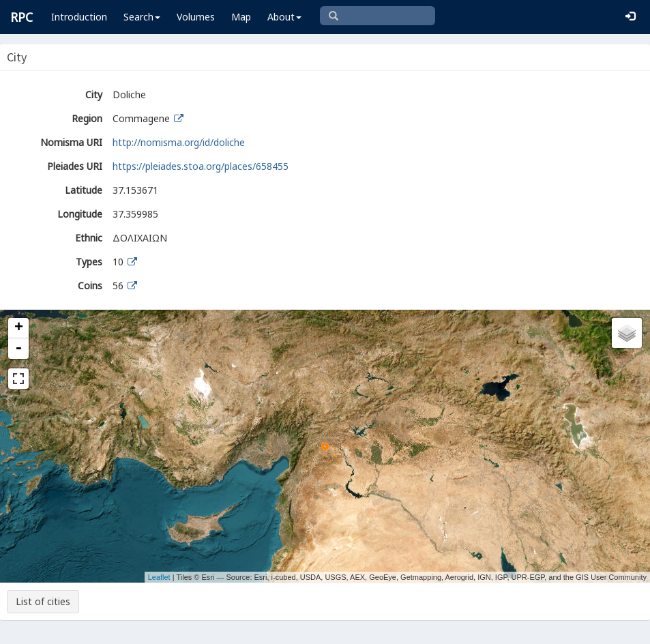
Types (89, 262)
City (94, 94)
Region (87, 118)
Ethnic (89, 238)
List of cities (43, 601)
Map (241, 17)
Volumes (196, 17)
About (284, 17)
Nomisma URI (71, 142)
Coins (90, 286)
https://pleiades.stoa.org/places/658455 (201, 166)
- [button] (18, 349)
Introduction (79, 17)
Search (142, 17)
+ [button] (19, 328)
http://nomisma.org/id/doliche (179, 142)
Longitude (80, 214)
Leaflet (159, 577)
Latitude (84, 190)
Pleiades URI (75, 166)
